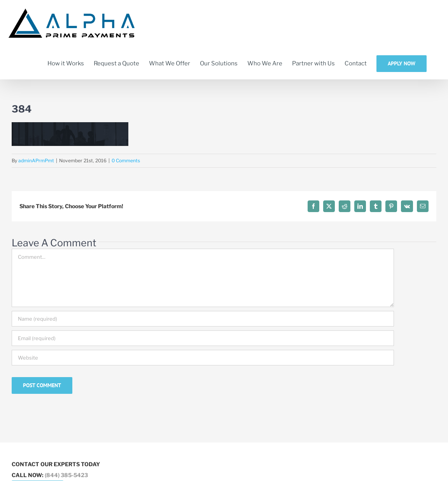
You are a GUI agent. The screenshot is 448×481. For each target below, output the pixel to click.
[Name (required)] (203, 319)
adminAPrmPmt (36, 161)
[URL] (203, 358)
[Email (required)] (203, 338)
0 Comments (126, 161)
